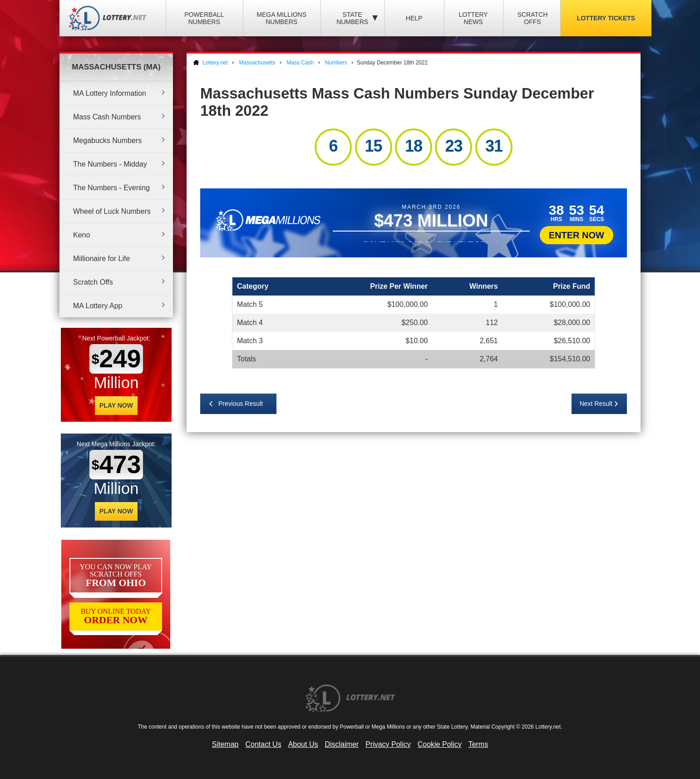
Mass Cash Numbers (107, 117)
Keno (81, 235)
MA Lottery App (98, 306)
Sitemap (225, 744)
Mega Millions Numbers (281, 18)
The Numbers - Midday (110, 164)
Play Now (116, 405)
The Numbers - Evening (111, 188)
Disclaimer (342, 744)
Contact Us (264, 744)
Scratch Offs (533, 18)
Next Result (596, 404)
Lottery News (473, 18)
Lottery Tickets (606, 18)
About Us (303, 744)
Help (414, 18)
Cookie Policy (440, 744)
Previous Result (241, 404)
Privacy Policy (388, 744)
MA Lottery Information (110, 93)
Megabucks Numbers (107, 141)
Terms (478, 744)
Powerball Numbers (204, 18)
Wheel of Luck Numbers (112, 211)
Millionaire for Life (101, 259)
